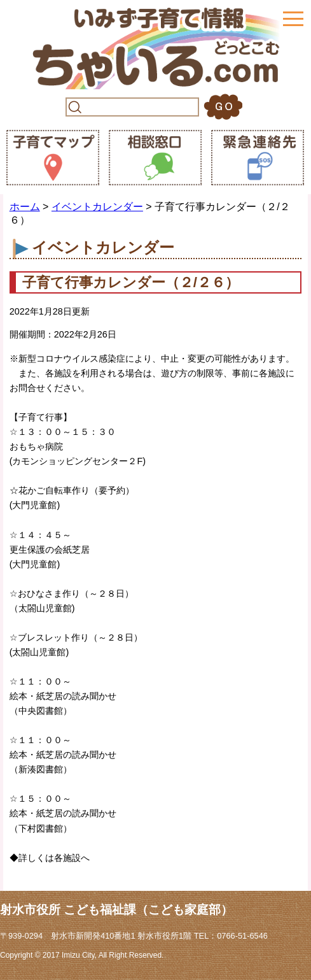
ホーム (25, 207)
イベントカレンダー (97, 207)
